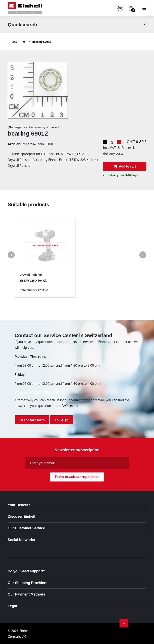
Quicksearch (77, 25)
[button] (11, 255)
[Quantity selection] (112, 142)
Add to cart (125, 166)
